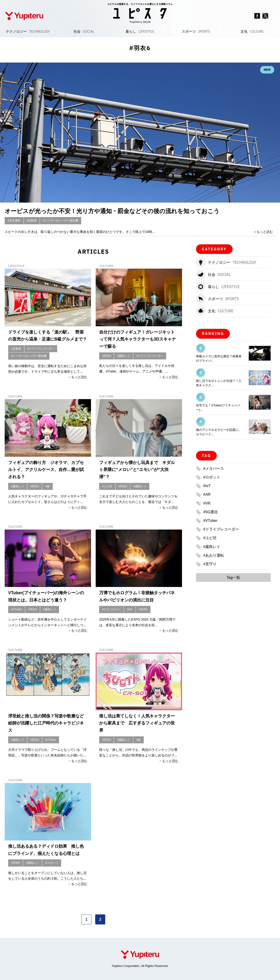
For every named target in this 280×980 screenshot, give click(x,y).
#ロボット (212, 477)
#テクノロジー (111, 609)
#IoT (130, 609)
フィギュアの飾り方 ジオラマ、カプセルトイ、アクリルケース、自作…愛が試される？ (46, 470)
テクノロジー (28, 32)
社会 (84, 32)
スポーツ (196, 32)
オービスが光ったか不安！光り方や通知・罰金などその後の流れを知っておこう (112, 211)
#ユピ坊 (107, 486)
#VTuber (17, 609)
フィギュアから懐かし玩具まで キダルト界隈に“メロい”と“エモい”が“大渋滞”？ (137, 470)
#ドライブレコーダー (41, 349)
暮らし (140, 32)
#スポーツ (52, 863)
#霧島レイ (124, 356)
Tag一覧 (233, 578)
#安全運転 (14, 221)
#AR (207, 494)
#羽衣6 (107, 356)
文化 (252, 32)
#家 (47, 486)
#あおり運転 (214, 555)
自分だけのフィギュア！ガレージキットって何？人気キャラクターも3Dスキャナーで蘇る (138, 339)
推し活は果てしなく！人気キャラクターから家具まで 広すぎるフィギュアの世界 (137, 723)
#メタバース (214, 469)
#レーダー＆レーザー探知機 (61, 221)
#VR (207, 503)
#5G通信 (210, 512)
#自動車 (32, 221)
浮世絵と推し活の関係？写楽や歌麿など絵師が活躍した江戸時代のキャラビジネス (46, 723)
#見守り (210, 564)
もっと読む (265, 232)
